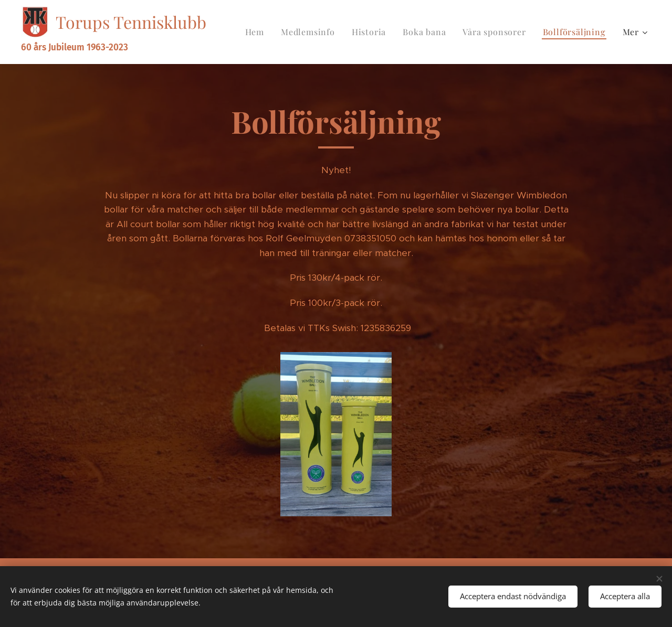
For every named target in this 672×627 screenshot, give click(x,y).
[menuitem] (258, 32)
